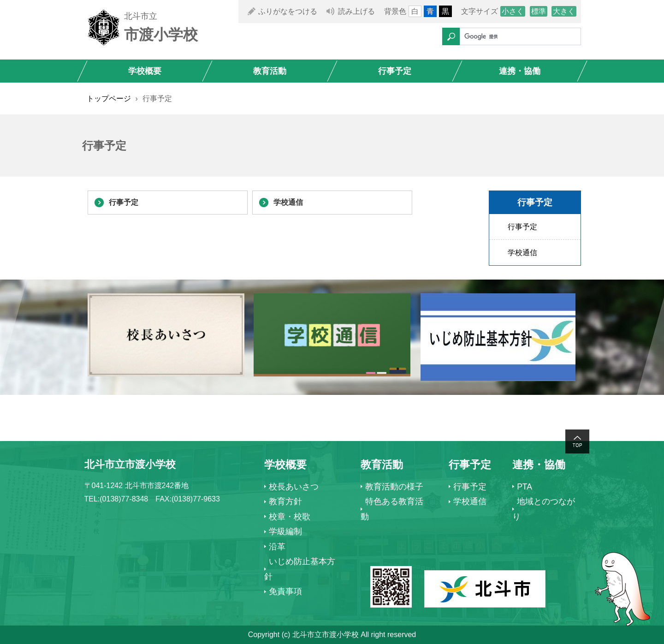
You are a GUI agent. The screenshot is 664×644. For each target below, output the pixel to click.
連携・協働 (520, 71)
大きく (564, 11)
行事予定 (395, 71)
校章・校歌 (290, 517)
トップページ (109, 98)
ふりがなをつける (288, 11)
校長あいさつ (294, 487)
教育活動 (270, 71)
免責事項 (285, 591)
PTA (525, 487)
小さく (513, 11)
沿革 (277, 547)
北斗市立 (141, 16)
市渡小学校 (161, 35)
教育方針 (285, 501)
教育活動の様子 (394, 487)
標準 (539, 11)
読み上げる (356, 11)
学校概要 (145, 71)
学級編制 (285, 531)
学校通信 (288, 202)
